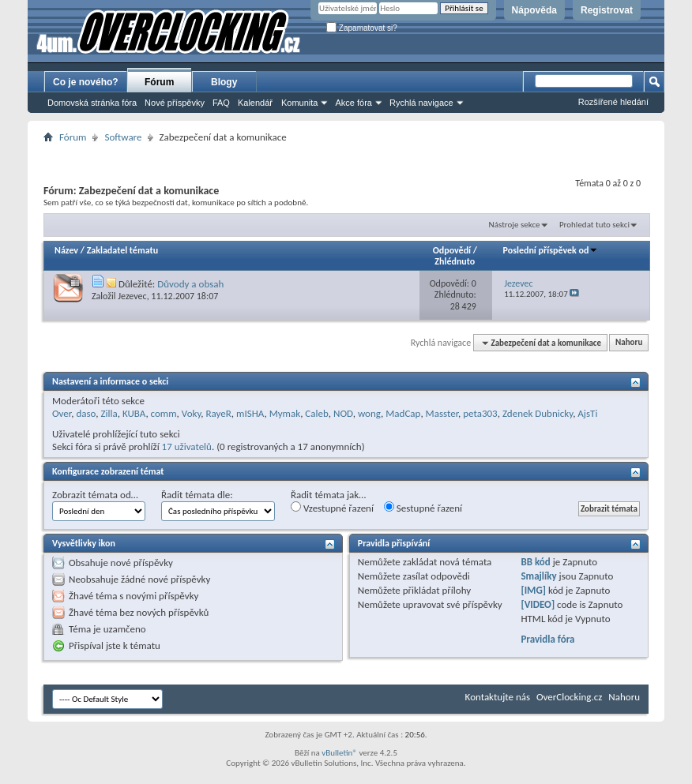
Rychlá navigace (421, 103)
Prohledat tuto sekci (594, 225)
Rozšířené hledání (613, 102)
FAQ (221, 103)
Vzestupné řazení (332, 508)
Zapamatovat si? (362, 28)
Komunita (299, 103)
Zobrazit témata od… (95, 495)
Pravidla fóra (547, 639)
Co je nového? (86, 82)
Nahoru (629, 343)
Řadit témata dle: (197, 495)
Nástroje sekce (515, 225)
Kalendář (255, 103)
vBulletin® (339, 753)
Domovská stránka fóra (92, 103)
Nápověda (534, 10)
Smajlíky (538, 576)
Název (66, 250)
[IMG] (533, 590)
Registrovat (607, 10)
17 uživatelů (187, 446)
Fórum (159, 82)
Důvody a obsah (190, 284)
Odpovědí (452, 250)
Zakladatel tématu (122, 250)
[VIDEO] (538, 604)
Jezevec (132, 296)
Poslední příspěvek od (551, 250)
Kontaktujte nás (498, 697)
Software (123, 137)
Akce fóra (353, 103)
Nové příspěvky (175, 103)
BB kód (535, 562)
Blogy (224, 82)
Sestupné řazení (423, 508)
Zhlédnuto (455, 261)
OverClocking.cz (569, 697)
